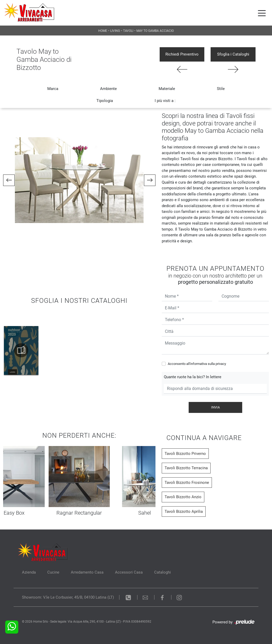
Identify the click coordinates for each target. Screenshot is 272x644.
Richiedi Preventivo (182, 54)
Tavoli (128, 31)
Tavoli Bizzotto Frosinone (187, 483)
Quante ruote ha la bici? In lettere (193, 377)
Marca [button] (53, 89)
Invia (215, 407)
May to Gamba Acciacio (155, 31)
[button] (9, 180)
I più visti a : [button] (165, 101)
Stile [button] (221, 89)
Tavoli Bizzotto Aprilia (184, 511)
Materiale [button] (167, 89)
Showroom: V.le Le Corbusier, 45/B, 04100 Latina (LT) (68, 597)
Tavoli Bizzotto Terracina (186, 468)
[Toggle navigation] (262, 13)
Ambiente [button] (108, 89)
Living (115, 31)
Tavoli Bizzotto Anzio (183, 497)
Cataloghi (163, 572)
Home (103, 31)
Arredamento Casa (87, 572)
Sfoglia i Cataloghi (233, 54)
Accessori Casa (129, 572)
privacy (221, 364)
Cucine (53, 572)
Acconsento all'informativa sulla (197, 364)
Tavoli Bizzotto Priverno (185, 454)
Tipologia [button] (105, 101)
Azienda (29, 572)
